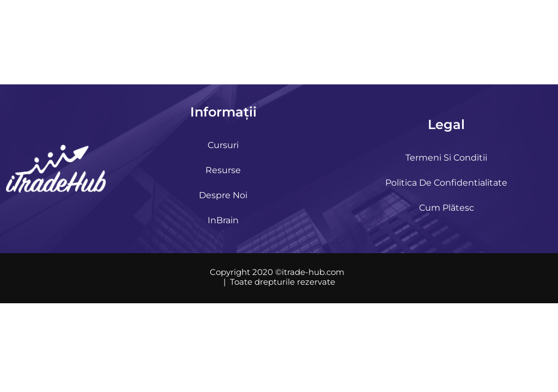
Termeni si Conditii (446, 158)
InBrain (223, 220)
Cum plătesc (447, 208)
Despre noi (223, 195)
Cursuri (223, 145)
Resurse (223, 170)
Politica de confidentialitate (446, 183)
